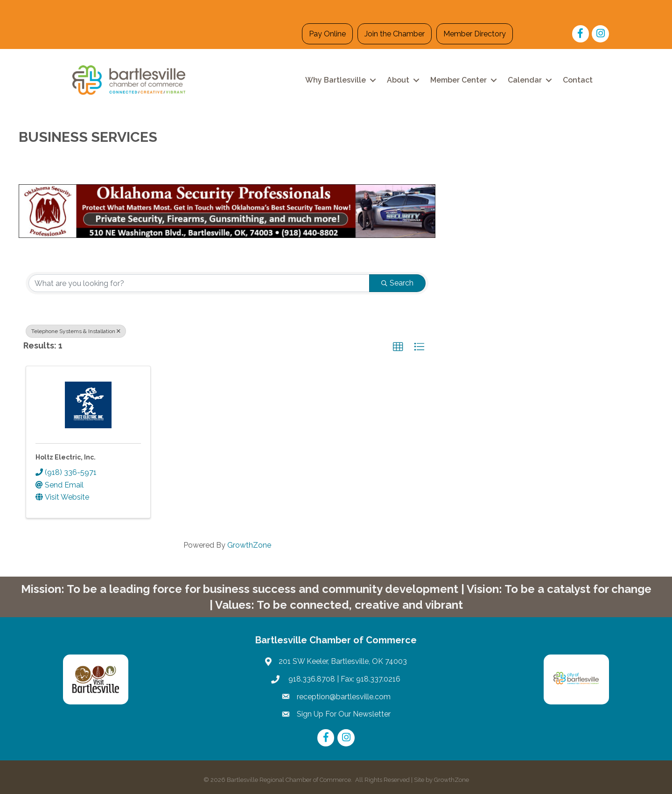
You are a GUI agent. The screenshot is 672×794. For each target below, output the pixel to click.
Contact (578, 80)
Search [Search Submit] (397, 283)
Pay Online (327, 34)
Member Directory (475, 34)
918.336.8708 (311, 679)
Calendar (525, 80)
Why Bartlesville (336, 80)
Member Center (458, 80)
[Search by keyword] (199, 283)
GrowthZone (249, 545)
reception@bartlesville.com (344, 697)
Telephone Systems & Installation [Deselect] (76, 331)
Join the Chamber (395, 34)
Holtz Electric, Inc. (66, 457)
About (398, 80)
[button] (398, 347)
